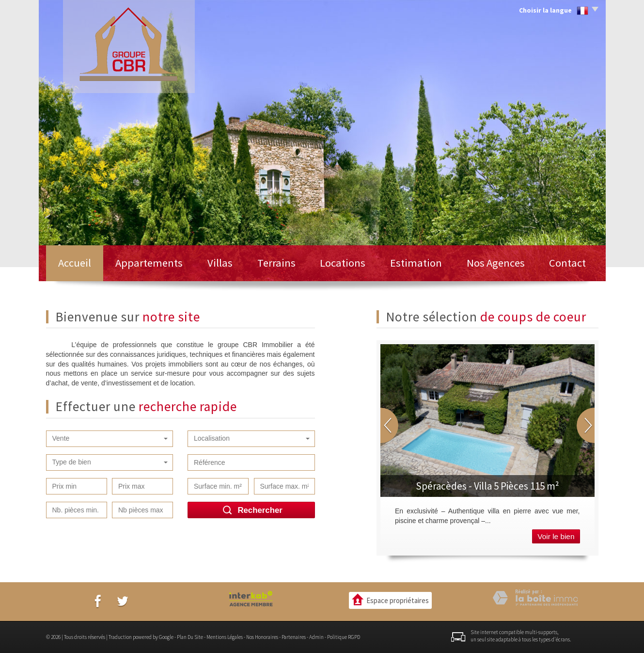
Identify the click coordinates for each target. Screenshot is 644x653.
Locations (343, 263)
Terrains (276, 263)
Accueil (75, 263)
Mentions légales (225, 637)
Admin (316, 637)
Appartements (149, 263)
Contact (567, 263)
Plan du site (190, 637)
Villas (220, 263)
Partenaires (294, 637)
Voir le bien (556, 536)
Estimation (416, 263)
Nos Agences (496, 263)
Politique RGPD (344, 637)
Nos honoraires (262, 637)
